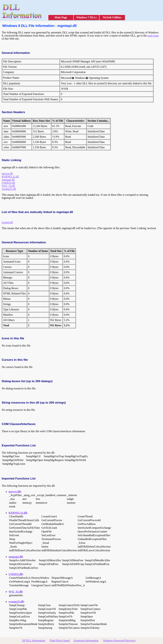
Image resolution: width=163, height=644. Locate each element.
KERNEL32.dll (10, 177)
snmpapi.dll (8, 180)
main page (153, 36)
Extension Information (86, 640)
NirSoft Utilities (112, 17)
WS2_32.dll (8, 186)
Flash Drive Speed (60, 640)
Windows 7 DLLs (86, 17)
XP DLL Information (34, 640)
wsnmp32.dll (9, 189)
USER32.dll (8, 183)
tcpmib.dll (7, 222)
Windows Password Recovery (119, 640)
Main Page (61, 17)
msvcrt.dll (7, 174)
